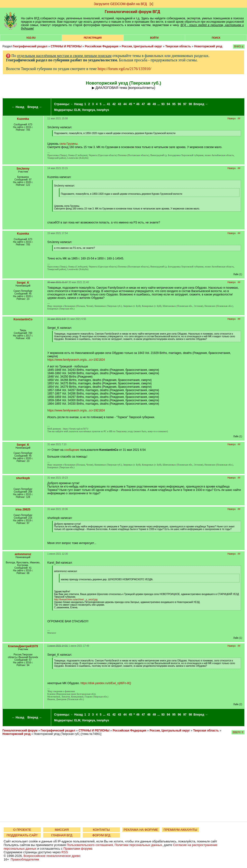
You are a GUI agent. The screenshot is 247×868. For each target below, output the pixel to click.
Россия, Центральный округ (142, 46)
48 (149, 104)
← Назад (18, 107)
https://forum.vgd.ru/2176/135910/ (124, 69)
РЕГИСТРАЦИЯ (93, 38)
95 (174, 104)
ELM (77, 110)
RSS (65, 852)
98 (190, 104)
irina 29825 (23, 509)
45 (130, 104)
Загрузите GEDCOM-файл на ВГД (120, 4)
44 (125, 104)
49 (154, 104)
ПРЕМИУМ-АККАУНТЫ (180, 830)
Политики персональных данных (138, 845)
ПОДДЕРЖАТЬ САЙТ (22, 835)
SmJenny (23, 169)
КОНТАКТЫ (101, 830)
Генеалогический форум (20, 731)
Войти (154, 38)
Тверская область (178, 46)
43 (120, 104)
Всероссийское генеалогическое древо (52, 856)
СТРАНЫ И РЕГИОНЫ (66, 46)
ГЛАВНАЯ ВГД (62, 835)
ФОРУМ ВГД (101, 835)
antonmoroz (23, 554)
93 (163, 104)
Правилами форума (78, 849)
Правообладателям (25, 859)
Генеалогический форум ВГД (132, 12)
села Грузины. (69, 144)
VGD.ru (31, 38)
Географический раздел (30, 46)
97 (185, 104)
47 (143, 104)
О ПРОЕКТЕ (22, 830)
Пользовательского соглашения (90, 845)
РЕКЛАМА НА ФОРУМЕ (141, 830)
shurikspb (23, 478)
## (239, 118)
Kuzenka (23, 119)
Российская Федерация (102, 46)
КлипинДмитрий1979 (23, 646)
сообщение (72, 450)
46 (138, 104)
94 (168, 104)
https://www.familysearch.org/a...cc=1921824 (76, 360)
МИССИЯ (62, 830)
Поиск (216, 38)
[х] (151, 4)
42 (114, 104)
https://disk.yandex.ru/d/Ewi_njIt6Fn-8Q (106, 683)
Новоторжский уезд (208, 46)
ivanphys (103, 110)
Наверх (232, 118)
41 (108, 104)
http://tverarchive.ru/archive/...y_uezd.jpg (76, 599)
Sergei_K (23, 283)
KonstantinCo (23, 319)
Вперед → (35, 107)
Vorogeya (89, 110)
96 (179, 104)
